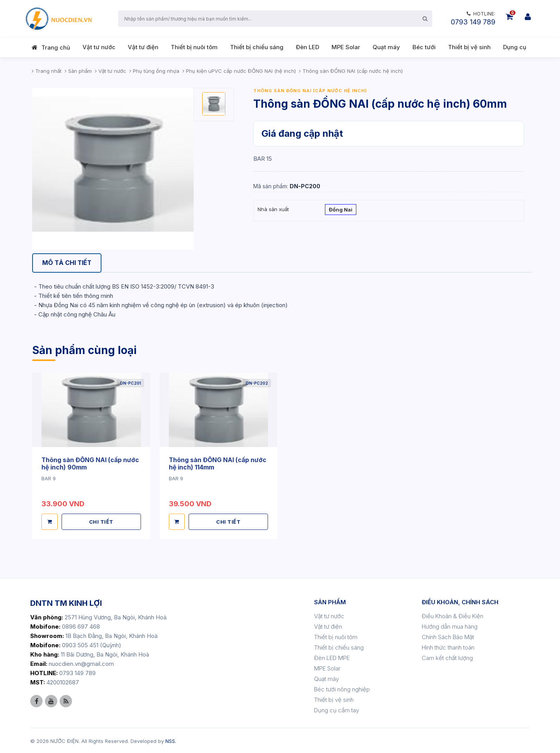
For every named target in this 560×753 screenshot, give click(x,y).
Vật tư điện (143, 47)
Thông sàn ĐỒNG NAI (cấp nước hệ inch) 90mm (90, 463)
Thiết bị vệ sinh (469, 47)
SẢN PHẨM (330, 601)
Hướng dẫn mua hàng (450, 626)
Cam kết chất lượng (447, 657)
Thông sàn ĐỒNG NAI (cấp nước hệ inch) (310, 91)
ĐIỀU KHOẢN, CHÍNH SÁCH (460, 601)
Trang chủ (56, 47)
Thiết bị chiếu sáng (257, 47)
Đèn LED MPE (332, 657)
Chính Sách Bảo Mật (448, 636)
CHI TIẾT (101, 521)
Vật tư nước (99, 47)
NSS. (171, 740)
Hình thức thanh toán (448, 647)
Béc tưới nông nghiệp (342, 689)
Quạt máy (386, 47)
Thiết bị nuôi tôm (194, 47)
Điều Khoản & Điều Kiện (453, 615)
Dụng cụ (515, 47)
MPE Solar (346, 47)
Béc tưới (424, 47)
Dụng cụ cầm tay (337, 709)
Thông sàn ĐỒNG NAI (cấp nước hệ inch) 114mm (218, 463)
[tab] (67, 263)
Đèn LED (307, 47)
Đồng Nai (341, 210)
